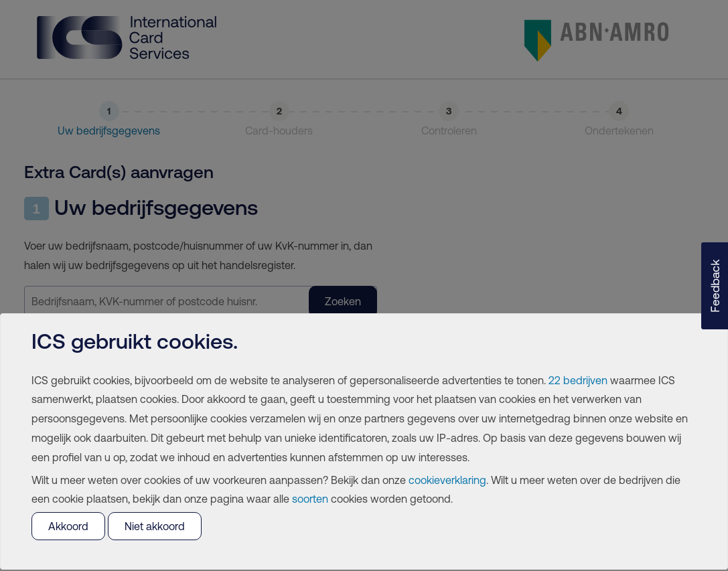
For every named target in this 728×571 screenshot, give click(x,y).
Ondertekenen (619, 131)
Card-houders (279, 131)
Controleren (449, 131)
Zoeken (343, 301)
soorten (310, 499)
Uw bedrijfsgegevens (109, 131)
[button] (715, 286)
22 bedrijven (578, 380)
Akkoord (68, 526)
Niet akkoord (155, 526)
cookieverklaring (447, 480)
